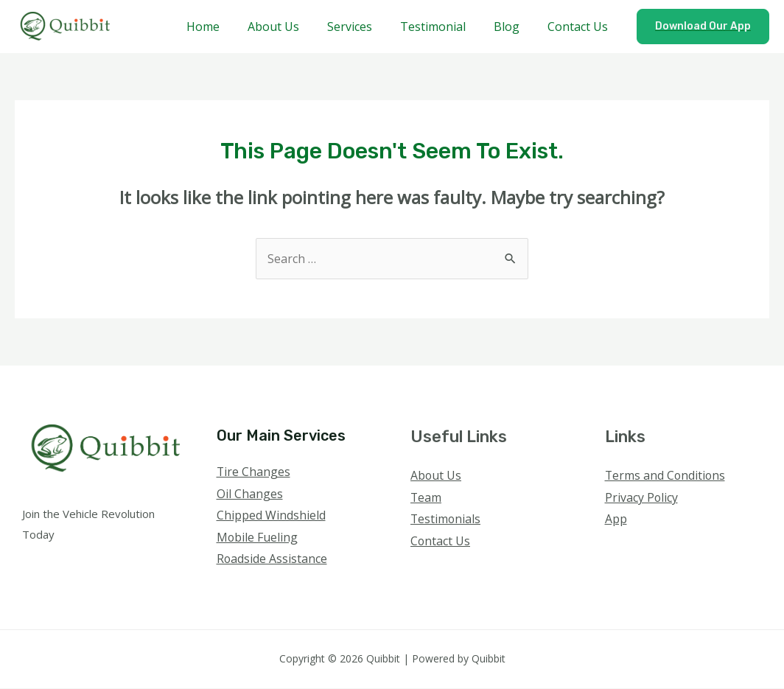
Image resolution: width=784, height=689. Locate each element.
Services (365, 27)
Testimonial (444, 27)
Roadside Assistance (272, 559)
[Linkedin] (694, 549)
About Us (293, 27)
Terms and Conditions (666, 475)
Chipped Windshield (271, 516)
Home (227, 27)
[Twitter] (635, 549)
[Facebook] (615, 549)
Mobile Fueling (258, 538)
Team (426, 497)
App (616, 520)
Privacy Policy (642, 497)
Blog (513, 27)
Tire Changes (254, 472)
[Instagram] (655, 549)
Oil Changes (250, 494)
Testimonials (446, 520)
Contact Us (580, 27)
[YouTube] (675, 549)
